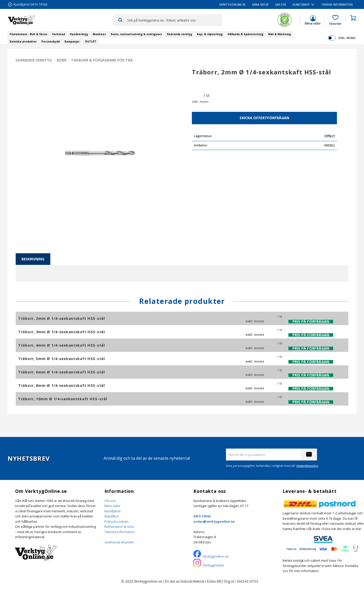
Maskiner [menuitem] (99, 34)
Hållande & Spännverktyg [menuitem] (245, 34)
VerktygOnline (213, 565)
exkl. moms (347, 38)
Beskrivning (33, 259)
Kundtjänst (112, 511)
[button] (335, 20)
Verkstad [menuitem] (59, 34)
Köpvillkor (112, 516)
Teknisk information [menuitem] (337, 4)
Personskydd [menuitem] (51, 41)
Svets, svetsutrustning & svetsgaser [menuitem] (136, 34)
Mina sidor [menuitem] (260, 4)
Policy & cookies (117, 521)
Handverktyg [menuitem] (79, 34)
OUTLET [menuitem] (91, 41)
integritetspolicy (307, 466)
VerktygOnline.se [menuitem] (232, 4)
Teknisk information (120, 532)
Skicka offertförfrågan (264, 118)
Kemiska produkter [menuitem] (23, 41)
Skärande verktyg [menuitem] (179, 34)
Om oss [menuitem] (280, 4)
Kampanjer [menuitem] (72, 41)
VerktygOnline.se (215, 556)
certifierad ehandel (119, 542)
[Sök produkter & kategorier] (175, 20)
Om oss (110, 501)
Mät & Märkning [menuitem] (280, 34)
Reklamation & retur (119, 526)
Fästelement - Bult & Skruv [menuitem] (28, 34)
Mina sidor (112, 506)
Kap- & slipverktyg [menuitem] (210, 34)
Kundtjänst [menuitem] (301, 4)
